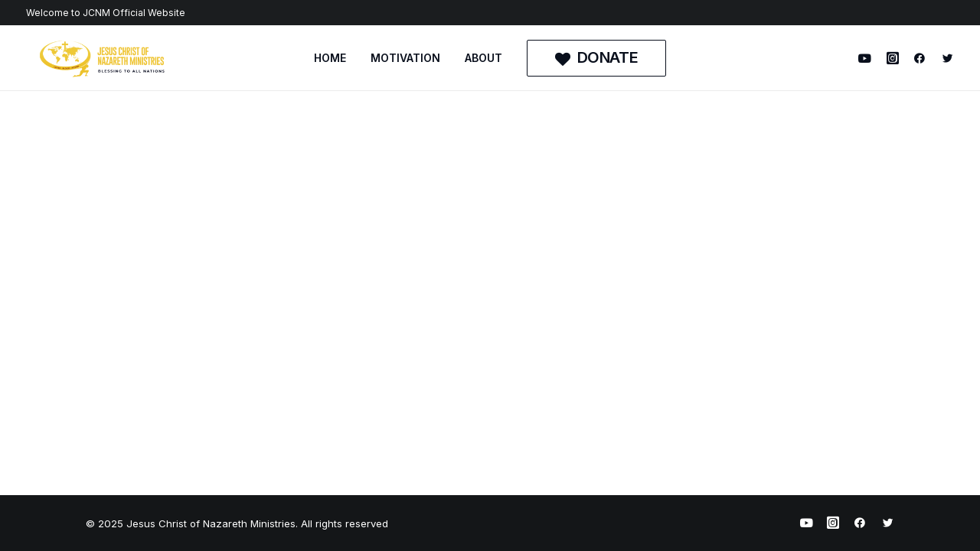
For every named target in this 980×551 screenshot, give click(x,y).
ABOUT (483, 58)
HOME (330, 58)
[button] (868, 58)
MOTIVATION (405, 58)
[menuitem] (330, 58)
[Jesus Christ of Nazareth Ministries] (103, 58)
